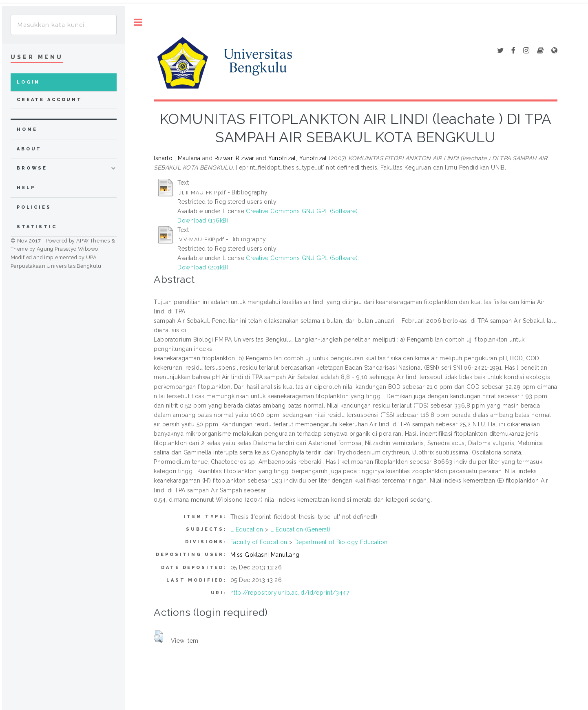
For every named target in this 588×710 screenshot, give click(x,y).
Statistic (37, 227)
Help (26, 188)
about (29, 149)
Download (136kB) (203, 220)
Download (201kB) (203, 267)
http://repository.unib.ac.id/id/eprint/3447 (290, 593)
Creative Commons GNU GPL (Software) (302, 211)
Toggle (138, 22)
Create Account (50, 100)
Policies (34, 207)
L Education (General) (301, 529)
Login (28, 82)
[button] (158, 637)
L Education (247, 529)
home (27, 129)
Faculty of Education (259, 542)
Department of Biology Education (341, 542)
